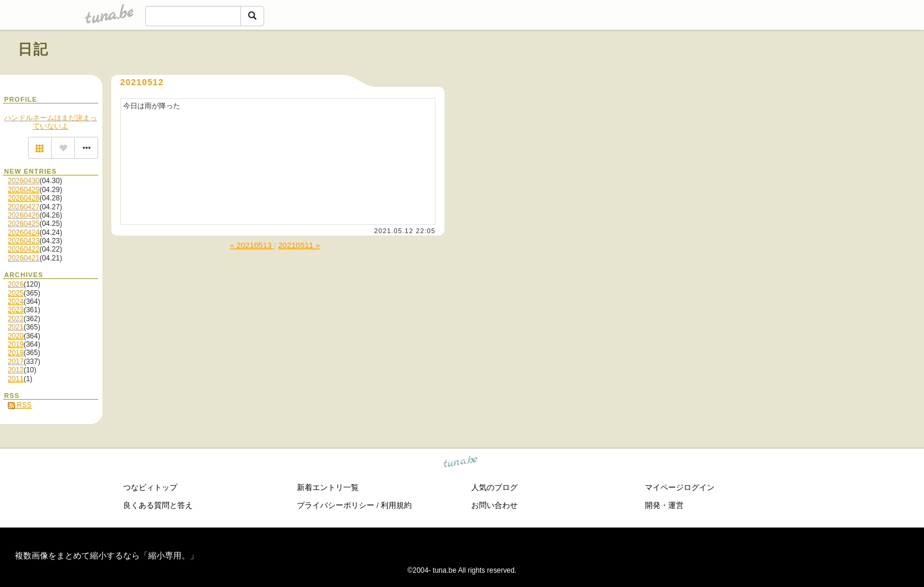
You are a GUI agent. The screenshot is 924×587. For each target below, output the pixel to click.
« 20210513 (252, 245)
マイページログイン (680, 487)
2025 (16, 293)
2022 (16, 319)
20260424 (24, 233)
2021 (16, 327)
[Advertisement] (770, 76)
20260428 (24, 198)
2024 (16, 302)
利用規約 (396, 505)
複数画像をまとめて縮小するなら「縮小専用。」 (107, 555)
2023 (16, 310)
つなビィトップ (150, 487)
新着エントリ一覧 (328, 487)
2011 (16, 379)
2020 (16, 336)
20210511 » (299, 245)
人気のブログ (494, 487)
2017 (16, 362)
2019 (16, 344)
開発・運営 (664, 505)
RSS (20, 405)
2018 (16, 353)
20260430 (24, 181)
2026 (16, 284)
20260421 (24, 258)
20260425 (24, 224)
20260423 (24, 241)
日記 (34, 49)
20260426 (24, 215)
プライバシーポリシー (336, 505)
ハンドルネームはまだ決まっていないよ (51, 122)
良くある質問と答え (158, 505)
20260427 (24, 207)
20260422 (24, 249)
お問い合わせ (494, 505)
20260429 (24, 190)
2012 (16, 370)
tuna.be (461, 464)
